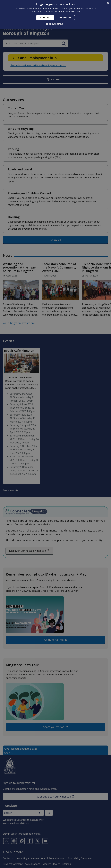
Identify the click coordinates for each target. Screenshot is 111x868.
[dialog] (55, 14)
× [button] (108, 3)
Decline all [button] (65, 18)
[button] (55, 24)
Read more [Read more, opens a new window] (76, 11)
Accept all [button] (45, 18)
